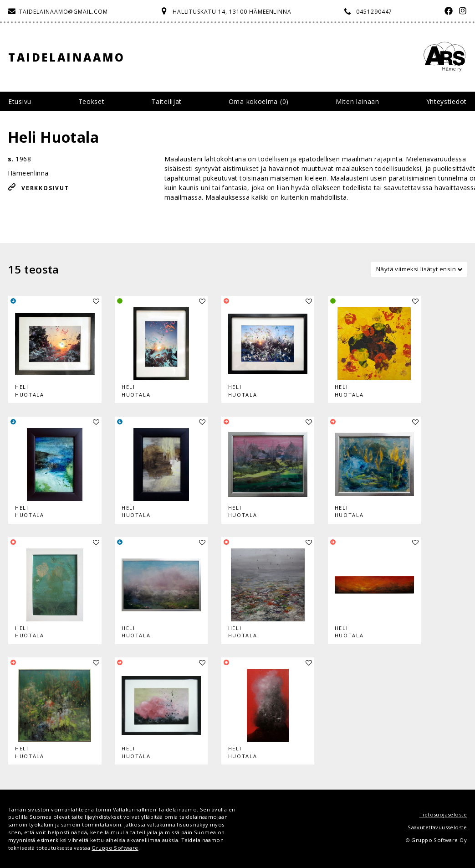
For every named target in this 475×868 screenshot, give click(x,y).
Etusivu (20, 101)
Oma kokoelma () (259, 101)
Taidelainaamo (67, 57)
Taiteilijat (166, 101)
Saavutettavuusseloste (437, 827)
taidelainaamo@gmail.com (64, 12)
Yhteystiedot (447, 101)
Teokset (92, 101)
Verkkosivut (45, 188)
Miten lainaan (358, 101)
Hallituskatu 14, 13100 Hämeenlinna (232, 12)
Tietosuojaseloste (443, 814)
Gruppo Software (115, 848)
